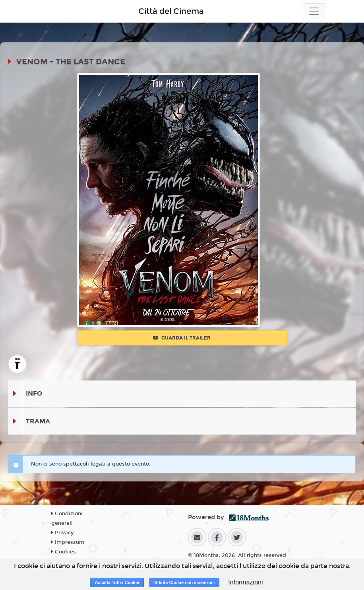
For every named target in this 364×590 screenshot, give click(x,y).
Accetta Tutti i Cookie (117, 582)
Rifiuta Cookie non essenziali (184, 582)
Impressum (68, 542)
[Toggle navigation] (314, 11)
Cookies (64, 552)
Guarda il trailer (182, 338)
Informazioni (245, 582)
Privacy (62, 533)
